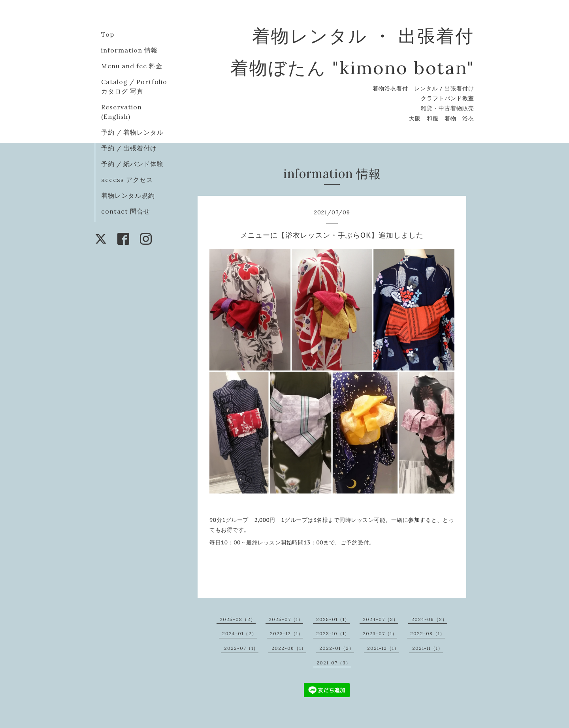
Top (108, 34)
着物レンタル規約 (128, 195)
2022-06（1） (289, 648)
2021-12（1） (383, 648)
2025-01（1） (333, 619)
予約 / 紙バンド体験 (132, 164)
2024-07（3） (381, 619)
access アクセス (127, 180)
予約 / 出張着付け (129, 148)
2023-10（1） (333, 633)
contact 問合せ (126, 211)
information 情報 (129, 50)
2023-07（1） (380, 633)
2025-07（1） (286, 619)
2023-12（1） (286, 633)
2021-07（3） (334, 663)
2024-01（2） (239, 633)
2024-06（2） (429, 619)
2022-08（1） (428, 633)
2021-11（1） (428, 648)
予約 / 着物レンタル (132, 132)
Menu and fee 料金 (132, 66)
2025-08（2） (238, 619)
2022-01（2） (337, 648)
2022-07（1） (241, 648)
